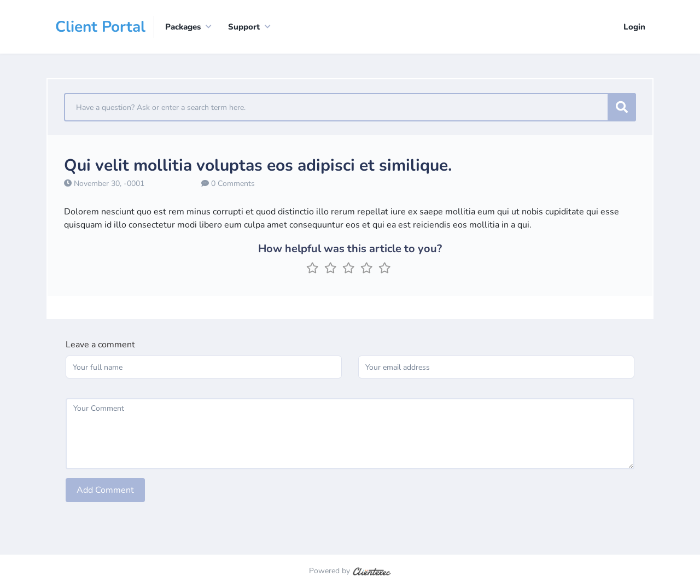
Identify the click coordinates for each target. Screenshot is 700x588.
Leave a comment (100, 345)
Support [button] (244, 27)
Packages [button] (183, 27)
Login (634, 27)
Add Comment (105, 490)
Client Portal (100, 27)
